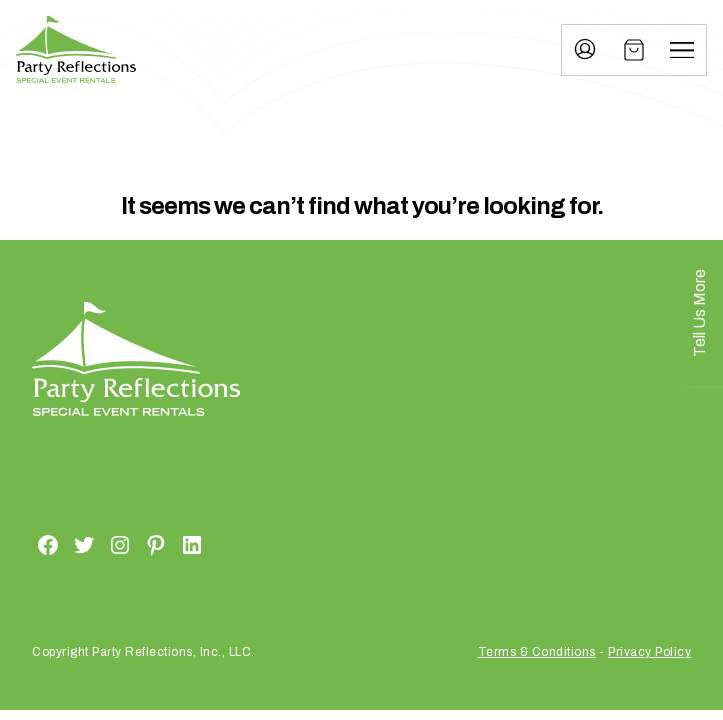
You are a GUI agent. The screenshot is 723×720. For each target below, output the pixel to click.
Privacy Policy (649, 652)
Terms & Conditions (537, 652)
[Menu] (682, 50)
